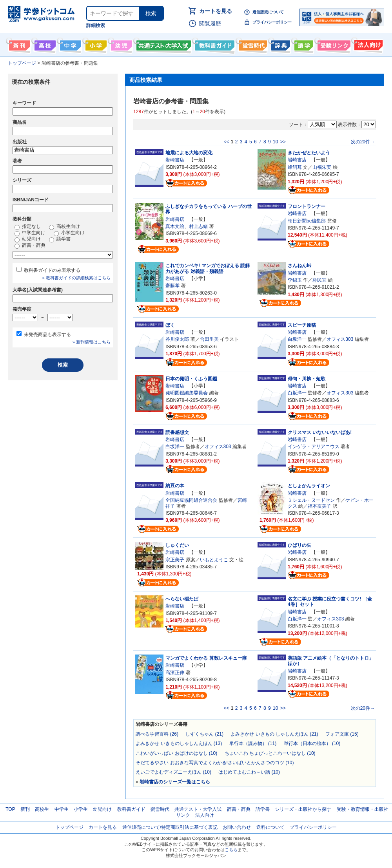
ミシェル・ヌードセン (311, 500)
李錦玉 (295, 280)
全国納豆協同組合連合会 (191, 500)
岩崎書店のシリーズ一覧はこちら (175, 782)
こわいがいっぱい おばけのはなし (176, 753)
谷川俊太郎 (177, 339)
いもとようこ (214, 560)
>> (283, 142)
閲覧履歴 (210, 24)
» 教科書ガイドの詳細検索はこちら (76, 278)
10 (275, 142)
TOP (10, 809)
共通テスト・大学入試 (163, 44)
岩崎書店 (175, 160)
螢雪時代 (252, 44)
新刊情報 (19, 44)
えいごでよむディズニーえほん (173, 772)
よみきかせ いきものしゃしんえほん (179, 743)
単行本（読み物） (253, 743)
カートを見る (216, 11)
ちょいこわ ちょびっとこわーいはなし (270, 753)
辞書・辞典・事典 (280, 44)
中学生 (62, 809)
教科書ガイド (214, 44)
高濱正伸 (175, 673)
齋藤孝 (172, 286)
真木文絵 (175, 226)
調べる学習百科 (157, 734)
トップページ (69, 827)
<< (226, 142)
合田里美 (209, 339)
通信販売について (268, 12)
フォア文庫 (342, 734)
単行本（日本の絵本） (312, 743)
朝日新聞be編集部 (307, 221)
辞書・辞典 (30, 246)
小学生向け (95, 44)
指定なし (28, 227)
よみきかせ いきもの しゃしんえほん (274, 734)
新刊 (25, 809)
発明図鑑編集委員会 (187, 393)
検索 (151, 13)
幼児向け (121, 44)
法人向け (367, 44)
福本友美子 (319, 506)
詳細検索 (96, 25)
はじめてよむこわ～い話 (249, 772)
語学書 (303, 44)
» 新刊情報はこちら (92, 342)
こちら (231, 850)
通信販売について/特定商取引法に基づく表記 (170, 827)
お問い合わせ (237, 827)
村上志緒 (198, 226)
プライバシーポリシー (272, 22)
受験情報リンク (333, 44)
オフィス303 (340, 339)
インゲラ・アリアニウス (314, 447)
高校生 (42, 809)
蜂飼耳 (295, 167)
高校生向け (44, 44)
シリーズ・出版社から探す (303, 809)
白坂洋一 (297, 339)
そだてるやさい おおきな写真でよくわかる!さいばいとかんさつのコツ (215, 763)
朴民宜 (319, 280)
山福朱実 (322, 167)
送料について (270, 827)
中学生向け (70, 44)
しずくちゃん (204, 734)
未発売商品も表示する (47, 335)
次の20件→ (363, 142)
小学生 (81, 809)
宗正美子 (175, 560)
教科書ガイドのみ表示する (52, 270)
